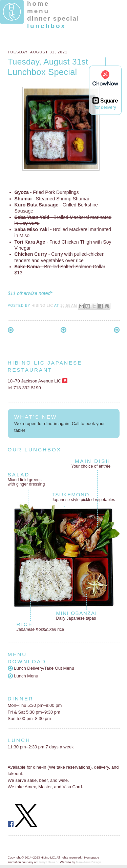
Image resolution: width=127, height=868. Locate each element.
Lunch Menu (23, 676)
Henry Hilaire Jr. (48, 862)
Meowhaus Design (88, 862)
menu (38, 11)
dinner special (53, 18)
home (38, 4)
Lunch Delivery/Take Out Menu (41, 668)
